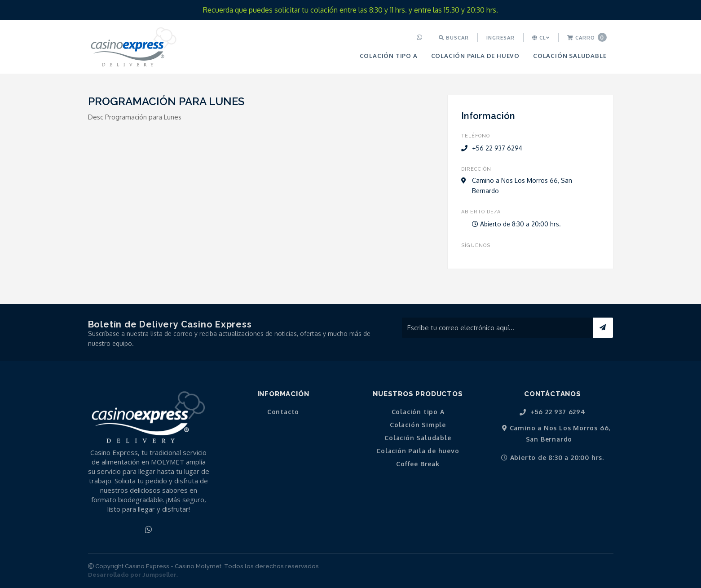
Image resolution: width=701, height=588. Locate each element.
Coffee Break (418, 464)
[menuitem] (421, 38)
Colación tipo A (389, 55)
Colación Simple (418, 425)
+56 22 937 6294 (553, 412)
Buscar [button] (454, 38)
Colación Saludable (570, 55)
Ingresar (500, 38)
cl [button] (541, 38)
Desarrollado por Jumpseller (132, 575)
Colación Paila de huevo (475, 55)
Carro (587, 37)
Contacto (283, 412)
